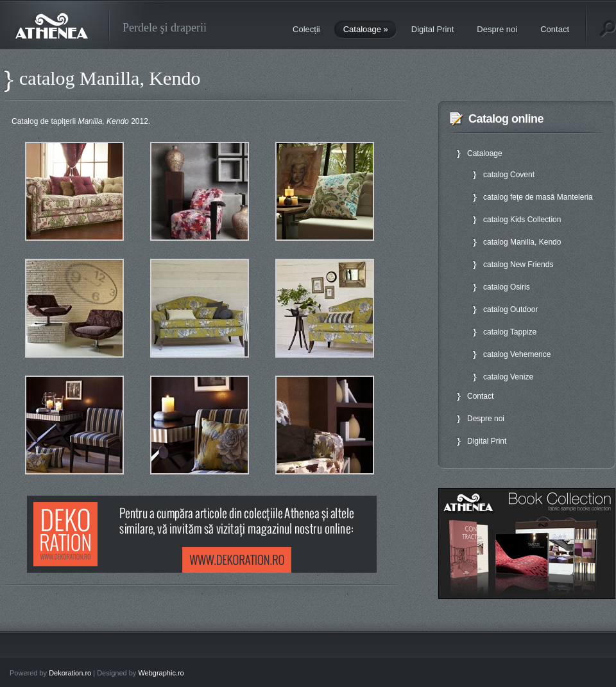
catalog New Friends (518, 265)
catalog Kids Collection (522, 220)
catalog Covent (509, 175)
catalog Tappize (510, 332)
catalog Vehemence (517, 354)
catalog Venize (508, 377)
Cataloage (366, 29)
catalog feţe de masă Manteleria (538, 197)
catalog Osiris (507, 287)
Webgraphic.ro (161, 673)
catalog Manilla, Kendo (522, 242)
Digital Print (432, 29)
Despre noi (497, 29)
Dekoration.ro (70, 673)
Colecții (306, 29)
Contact (555, 29)
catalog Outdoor (510, 309)
